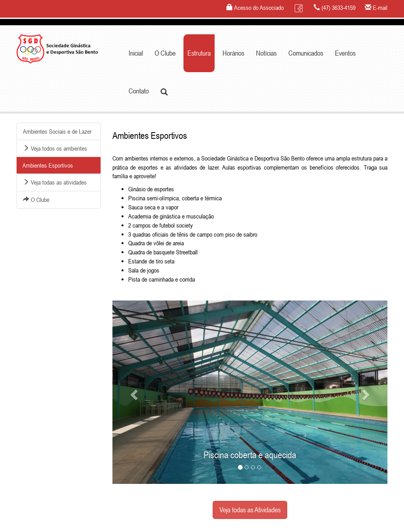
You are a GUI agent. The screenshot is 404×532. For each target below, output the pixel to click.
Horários (233, 53)
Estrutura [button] (199, 53)
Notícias (266, 53)
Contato (139, 91)
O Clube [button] (165, 53)
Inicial (136, 53)
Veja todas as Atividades (250, 510)
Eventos (345, 53)
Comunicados (306, 53)
